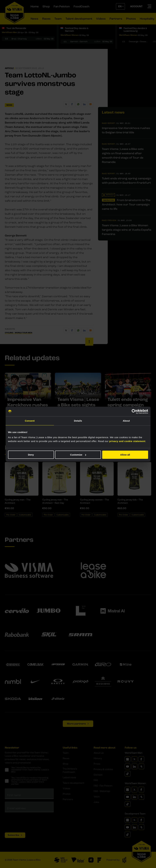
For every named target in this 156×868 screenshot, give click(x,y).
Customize (78, 455)
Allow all (125, 455)
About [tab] (126, 421)
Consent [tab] (30, 421)
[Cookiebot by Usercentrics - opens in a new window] (134, 411)
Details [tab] (78, 421)
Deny (31, 455)
